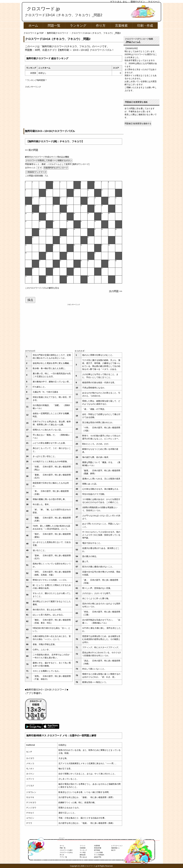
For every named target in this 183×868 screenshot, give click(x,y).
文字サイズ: (31, 168)
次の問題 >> (116, 291)
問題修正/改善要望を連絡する (138, 123)
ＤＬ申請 (83, 852)
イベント (83, 846)
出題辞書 (97, 846)
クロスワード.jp (43, 9)
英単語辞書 (98, 848)
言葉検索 (121, 26)
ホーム (33, 26)
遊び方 (113, 850)
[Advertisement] (74, 108)
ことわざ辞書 (98, 852)
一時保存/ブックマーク (36, 172)
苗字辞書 (97, 850)
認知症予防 (98, 857)
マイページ (154, 2)
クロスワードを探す (66, 850)
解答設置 (83, 855)
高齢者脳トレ (116, 848)
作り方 (101, 26)
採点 (30, 300)
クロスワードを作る (66, 852)
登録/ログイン (138, 2)
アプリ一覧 (63, 857)
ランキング (78, 26)
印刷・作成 (145, 26)
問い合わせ (83, 857)
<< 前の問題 (32, 150)
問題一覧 (54, 26)
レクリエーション (117, 846)
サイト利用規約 (99, 855)
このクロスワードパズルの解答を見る (42, 288)
